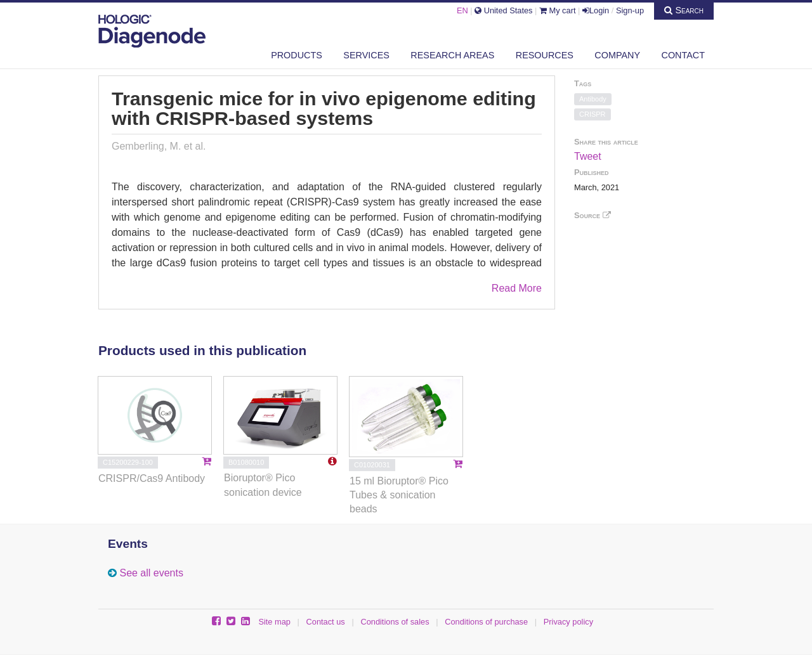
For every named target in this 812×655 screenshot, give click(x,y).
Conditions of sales (395, 622)
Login (596, 10)
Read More (517, 288)
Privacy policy (568, 622)
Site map (274, 622)
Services (366, 55)
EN (462, 10)
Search (684, 10)
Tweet (588, 156)
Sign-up (630, 10)
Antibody (593, 99)
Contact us (326, 622)
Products (297, 55)
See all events (151, 573)
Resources (545, 55)
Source (593, 215)
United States (503, 10)
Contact (683, 55)
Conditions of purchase (486, 622)
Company (617, 55)
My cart (558, 10)
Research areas (452, 55)
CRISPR (593, 114)
